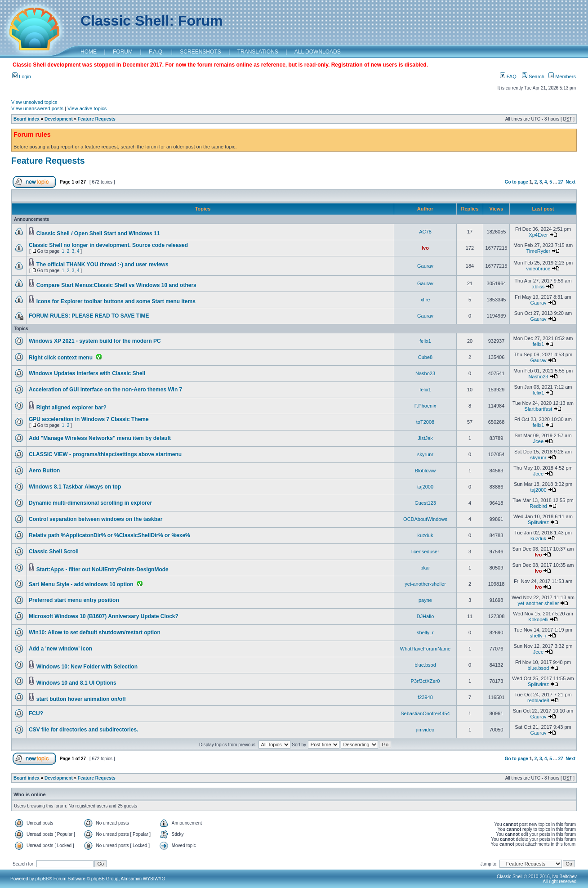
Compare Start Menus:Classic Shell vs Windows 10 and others (116, 285)
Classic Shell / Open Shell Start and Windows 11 (98, 233)
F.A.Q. (156, 52)
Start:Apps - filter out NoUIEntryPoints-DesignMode (102, 570)
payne (425, 600)
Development (59, 119)
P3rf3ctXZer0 (425, 681)
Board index (27, 119)
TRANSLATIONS (258, 52)
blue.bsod (425, 665)
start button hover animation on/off (81, 699)
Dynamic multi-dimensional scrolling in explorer (90, 503)
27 (561, 182)
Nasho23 (425, 373)
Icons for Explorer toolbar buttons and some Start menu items (116, 301)
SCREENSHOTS (200, 52)
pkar (425, 568)
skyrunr (425, 454)
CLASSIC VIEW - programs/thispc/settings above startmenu (105, 454)
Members (562, 76)
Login (22, 76)
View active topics (87, 108)
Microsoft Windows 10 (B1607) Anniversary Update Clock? (104, 616)
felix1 (425, 341)
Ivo (425, 248)
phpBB (42, 879)
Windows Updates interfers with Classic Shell (87, 373)
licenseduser (425, 552)
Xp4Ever (538, 235)
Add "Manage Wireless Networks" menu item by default (100, 438)
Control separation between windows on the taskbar (96, 519)
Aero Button (44, 471)
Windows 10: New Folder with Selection (87, 667)
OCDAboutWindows (425, 519)
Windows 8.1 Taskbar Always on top (75, 487)
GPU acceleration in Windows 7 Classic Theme (89, 419)
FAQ (508, 76)
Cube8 (425, 357)
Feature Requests (97, 119)
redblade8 (538, 700)
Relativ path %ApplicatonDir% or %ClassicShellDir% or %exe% (109, 535)
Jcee (538, 441)
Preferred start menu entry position (74, 600)
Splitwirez (538, 522)
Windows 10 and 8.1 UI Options (76, 683)
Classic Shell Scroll (54, 552)
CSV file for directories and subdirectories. (83, 730)
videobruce (539, 269)
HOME (89, 52)
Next (570, 182)
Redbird (538, 506)
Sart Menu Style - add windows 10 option (81, 584)
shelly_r (425, 632)
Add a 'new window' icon (60, 649)
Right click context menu (61, 358)
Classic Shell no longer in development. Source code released (108, 245)
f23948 (425, 697)
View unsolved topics (34, 102)
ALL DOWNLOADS (318, 52)
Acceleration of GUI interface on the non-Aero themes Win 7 (105, 390)
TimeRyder (538, 251)
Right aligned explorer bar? (71, 408)
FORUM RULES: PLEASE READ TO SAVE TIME (89, 316)
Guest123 (425, 503)
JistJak (425, 438)
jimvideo (425, 730)
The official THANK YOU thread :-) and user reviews (102, 265)
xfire (425, 300)
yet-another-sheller (425, 584)
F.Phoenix (425, 406)
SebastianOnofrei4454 (425, 713)
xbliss (539, 287)
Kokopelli (538, 619)
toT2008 (425, 422)
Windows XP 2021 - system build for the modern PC (95, 341)
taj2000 (425, 487)
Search (533, 76)
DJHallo (425, 616)
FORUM (123, 52)
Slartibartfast (539, 409)
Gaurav (425, 266)
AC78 (425, 232)
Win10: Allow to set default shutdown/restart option (95, 632)
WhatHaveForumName (425, 649)
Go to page (517, 182)
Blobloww (425, 471)
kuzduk (425, 535)
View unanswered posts (37, 108)
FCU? (36, 713)
